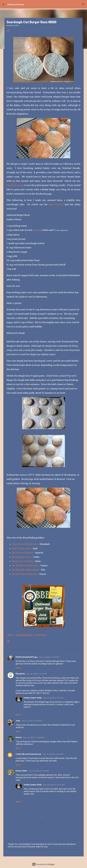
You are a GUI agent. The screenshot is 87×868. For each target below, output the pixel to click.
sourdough (41, 635)
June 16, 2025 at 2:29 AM (49, 657)
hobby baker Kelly (33, 698)
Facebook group (15, 185)
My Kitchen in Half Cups (25, 565)
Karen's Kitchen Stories (25, 574)
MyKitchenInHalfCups (27, 657)
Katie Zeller (21, 771)
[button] (8, 31)
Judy (18, 721)
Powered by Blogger (44, 864)
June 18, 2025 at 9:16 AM (39, 771)
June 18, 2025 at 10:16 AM (54, 785)
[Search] (83, 4)
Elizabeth (20, 674)
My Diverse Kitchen (22, 553)
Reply (18, 668)
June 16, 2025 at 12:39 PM (53, 754)
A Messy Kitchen (16, 4)
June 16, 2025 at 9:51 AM (53, 698)
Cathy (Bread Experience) (28, 754)
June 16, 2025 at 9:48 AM (32, 721)
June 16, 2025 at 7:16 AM (36, 674)
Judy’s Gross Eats (21, 548)
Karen (19, 737)
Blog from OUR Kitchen (24, 544)
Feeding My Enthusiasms (25, 570)
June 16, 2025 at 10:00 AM (33, 737)
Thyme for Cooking (22, 561)
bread (10, 635)
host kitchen (56, 204)
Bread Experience (21, 557)
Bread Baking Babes (24, 635)
